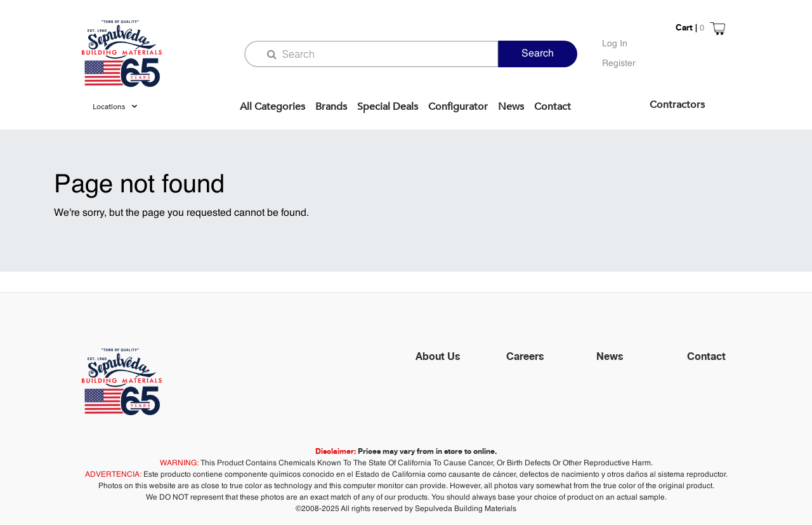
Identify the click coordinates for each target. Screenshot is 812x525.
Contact (553, 107)
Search (538, 54)
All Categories (272, 107)
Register (619, 63)
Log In (615, 44)
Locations (109, 107)
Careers (525, 356)
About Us (438, 356)
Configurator (458, 107)
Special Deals (388, 107)
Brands (331, 107)
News (511, 107)
